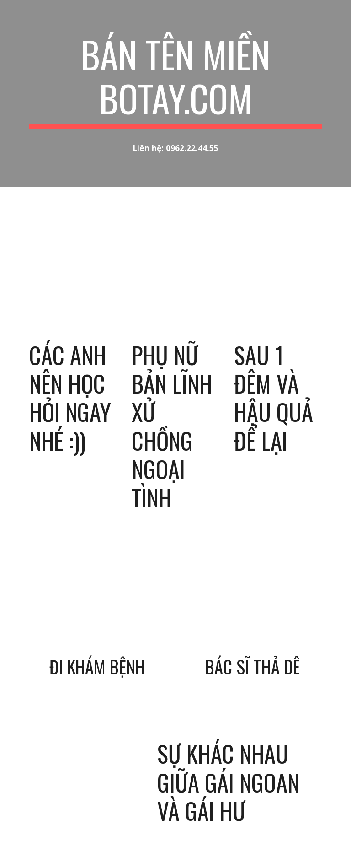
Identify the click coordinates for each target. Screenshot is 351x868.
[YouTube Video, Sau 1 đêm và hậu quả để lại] (278, 287)
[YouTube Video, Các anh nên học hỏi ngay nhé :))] (73, 287)
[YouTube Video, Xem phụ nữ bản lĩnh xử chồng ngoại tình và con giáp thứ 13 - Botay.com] (175, 287)
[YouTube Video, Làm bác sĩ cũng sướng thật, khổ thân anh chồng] (252, 607)
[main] (175, 81)
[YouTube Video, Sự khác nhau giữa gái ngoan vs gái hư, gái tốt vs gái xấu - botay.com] (86, 767)
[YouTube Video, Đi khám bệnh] (98, 607)
